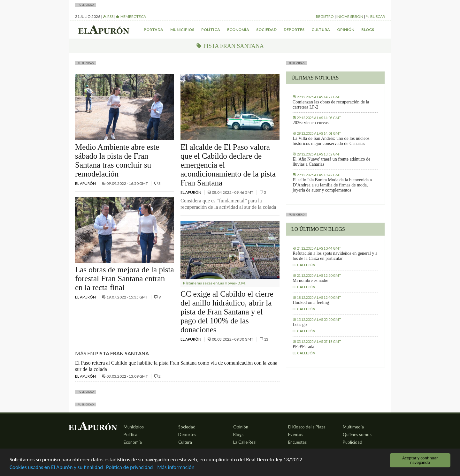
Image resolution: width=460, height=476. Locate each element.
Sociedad (266, 30)
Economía (238, 30)
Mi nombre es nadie (310, 280)
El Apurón (86, 183)
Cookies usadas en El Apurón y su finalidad (56, 468)
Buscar (375, 16)
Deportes (294, 30)
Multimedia (353, 427)
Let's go (300, 325)
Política (211, 30)
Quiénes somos (357, 434)
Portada (153, 30)
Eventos (296, 434)
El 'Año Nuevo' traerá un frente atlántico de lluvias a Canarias (331, 162)
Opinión (346, 30)
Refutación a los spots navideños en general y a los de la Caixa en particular (335, 256)
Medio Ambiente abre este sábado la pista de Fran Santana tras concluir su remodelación (117, 160)
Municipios (182, 30)
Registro (325, 16)
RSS (108, 16)
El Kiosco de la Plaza (307, 427)
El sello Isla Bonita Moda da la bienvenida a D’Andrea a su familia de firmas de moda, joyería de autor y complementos (332, 185)
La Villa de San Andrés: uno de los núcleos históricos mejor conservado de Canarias (331, 141)
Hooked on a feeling (311, 302)
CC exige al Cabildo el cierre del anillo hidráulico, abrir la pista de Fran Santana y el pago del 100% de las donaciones (227, 312)
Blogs (368, 30)
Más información (176, 468)
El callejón (304, 265)
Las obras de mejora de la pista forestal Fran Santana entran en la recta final (125, 279)
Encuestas (297, 442)
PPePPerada (303, 347)
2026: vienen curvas (311, 123)
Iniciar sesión (350, 16)
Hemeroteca (131, 16)
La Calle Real (245, 442)
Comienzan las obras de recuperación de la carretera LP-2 (331, 105)
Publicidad (353, 442)
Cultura (321, 30)
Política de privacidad (129, 468)
